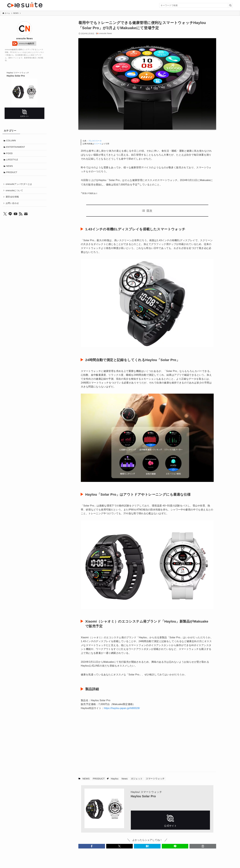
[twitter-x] (5, 214)
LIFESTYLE (12, 160)
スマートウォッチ (155, 779)
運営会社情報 (12, 197)
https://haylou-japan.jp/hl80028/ (122, 708)
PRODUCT (99, 779)
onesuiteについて (14, 190)
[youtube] (15, 214)
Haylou (115, 779)
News (125, 779)
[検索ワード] (196, 5)
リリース (98, 144)
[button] (92, 846)
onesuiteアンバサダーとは (19, 184)
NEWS (86, 779)
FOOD (9, 153)
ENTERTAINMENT (16, 147)
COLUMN (11, 141)
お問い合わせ (12, 203)
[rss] (21, 214)
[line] (10, 214)
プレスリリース (95, 141)
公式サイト (170, 820)
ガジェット (137, 779)
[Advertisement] (116, 743)
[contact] (26, 214)
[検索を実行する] (230, 5)
